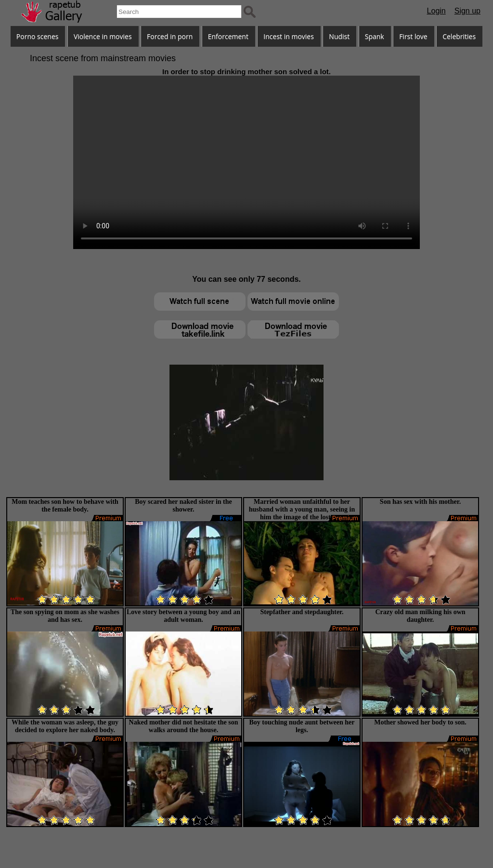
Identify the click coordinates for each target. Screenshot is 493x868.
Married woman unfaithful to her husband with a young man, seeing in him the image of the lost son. (302, 509)
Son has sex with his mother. (420, 502)
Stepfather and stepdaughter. (302, 612)
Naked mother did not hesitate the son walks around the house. (184, 726)
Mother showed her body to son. (420, 722)
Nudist (339, 36)
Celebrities (459, 36)
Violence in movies (103, 36)
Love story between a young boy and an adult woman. (183, 616)
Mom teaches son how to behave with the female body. (65, 506)
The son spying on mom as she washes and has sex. (65, 616)
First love (413, 36)
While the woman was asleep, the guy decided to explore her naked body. (65, 726)
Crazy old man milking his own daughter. (420, 616)
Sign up (467, 11)
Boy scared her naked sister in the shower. (183, 506)
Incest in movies (289, 36)
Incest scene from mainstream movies (103, 58)
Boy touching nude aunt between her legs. (302, 726)
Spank (375, 36)
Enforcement (228, 36)
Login (436, 11)
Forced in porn (170, 36)
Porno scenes (38, 36)
